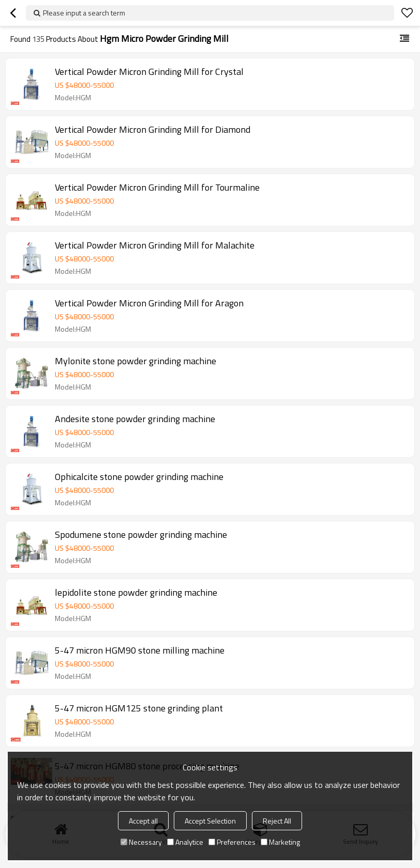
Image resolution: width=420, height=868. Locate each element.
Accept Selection (210, 821)
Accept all (143, 821)
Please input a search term (84, 13)
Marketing (280, 842)
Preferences (232, 842)
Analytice (185, 842)
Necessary (141, 842)
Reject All (277, 821)
